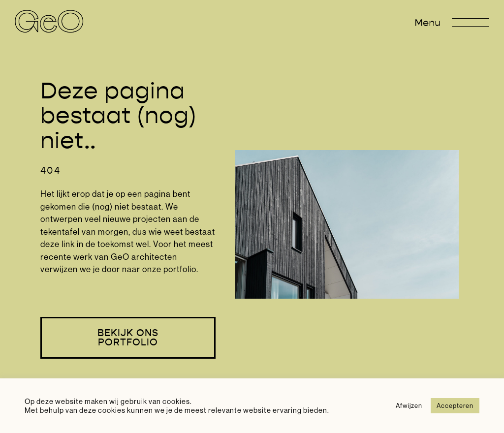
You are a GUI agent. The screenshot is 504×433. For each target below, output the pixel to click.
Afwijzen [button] (409, 405)
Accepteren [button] (455, 405)
